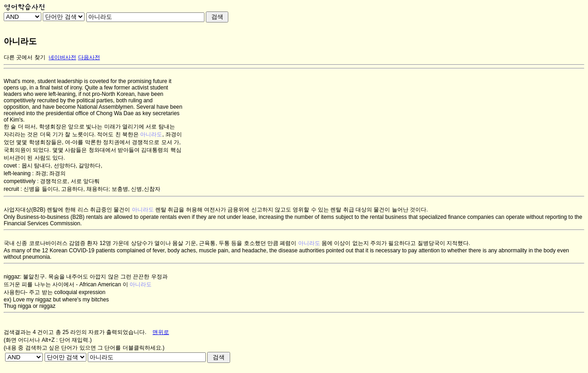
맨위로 (161, 332)
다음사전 (89, 57)
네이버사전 (62, 57)
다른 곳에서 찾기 (25, 57)
